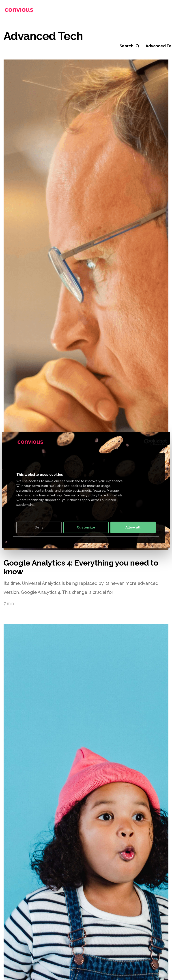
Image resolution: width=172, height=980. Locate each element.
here (102, 495)
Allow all (133, 527)
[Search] (129, 46)
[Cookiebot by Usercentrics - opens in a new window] (147, 442)
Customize (86, 527)
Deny (39, 527)
